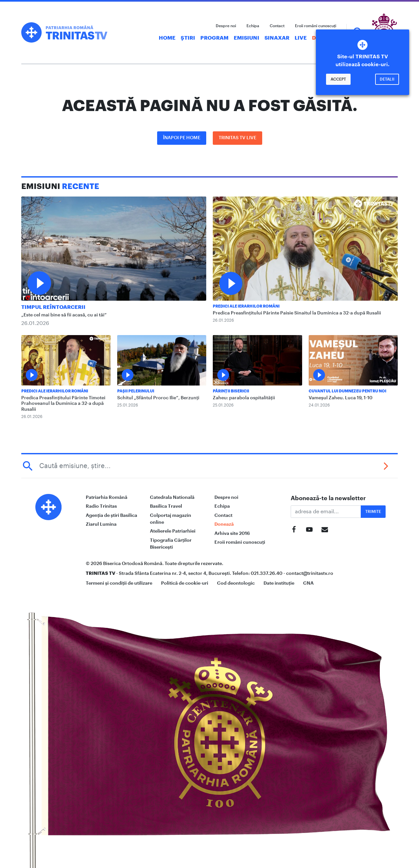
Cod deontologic (236, 583)
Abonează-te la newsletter (328, 498)
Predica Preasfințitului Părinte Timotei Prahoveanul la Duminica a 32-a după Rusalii (63, 404)
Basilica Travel (166, 506)
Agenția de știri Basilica (111, 515)
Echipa (253, 26)
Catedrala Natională (172, 497)
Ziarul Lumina (101, 524)
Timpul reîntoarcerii (53, 307)
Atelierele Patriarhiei (173, 531)
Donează (224, 524)
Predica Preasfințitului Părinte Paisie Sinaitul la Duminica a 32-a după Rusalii (297, 313)
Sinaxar (277, 38)
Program (214, 38)
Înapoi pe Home (182, 138)
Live (301, 38)
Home (167, 38)
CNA (308, 583)
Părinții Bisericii (231, 391)
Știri (188, 38)
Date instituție (279, 583)
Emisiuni (246, 38)
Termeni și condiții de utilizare (119, 583)
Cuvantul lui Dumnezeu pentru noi (347, 391)
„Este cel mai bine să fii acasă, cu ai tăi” (64, 315)
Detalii (387, 79)
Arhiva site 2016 (232, 533)
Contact (277, 26)
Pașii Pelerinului (136, 391)
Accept (338, 79)
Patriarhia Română (107, 497)
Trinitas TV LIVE (237, 138)
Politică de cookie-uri (185, 583)
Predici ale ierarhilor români (246, 306)
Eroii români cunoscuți (316, 26)
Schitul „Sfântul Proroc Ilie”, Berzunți (158, 398)
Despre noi (226, 26)
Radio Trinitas (101, 506)
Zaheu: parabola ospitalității (244, 398)
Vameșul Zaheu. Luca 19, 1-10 (341, 398)
